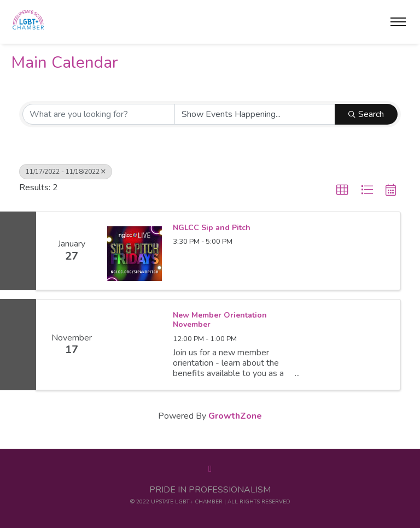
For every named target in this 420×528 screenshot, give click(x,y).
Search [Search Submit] (366, 114)
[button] (342, 190)
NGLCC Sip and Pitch (212, 228)
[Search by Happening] (255, 114)
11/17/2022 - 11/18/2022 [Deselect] (66, 172)
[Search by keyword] (99, 114)
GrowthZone (235, 416)
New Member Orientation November (220, 320)
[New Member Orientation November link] (135, 345)
